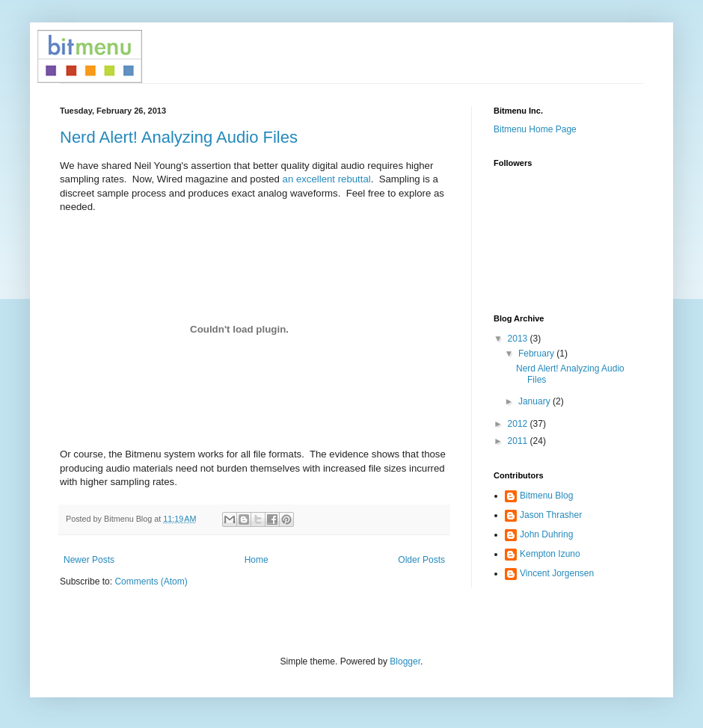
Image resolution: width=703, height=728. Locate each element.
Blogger (405, 661)
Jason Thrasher (551, 515)
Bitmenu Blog (546, 496)
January (535, 401)
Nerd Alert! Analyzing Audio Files (179, 137)
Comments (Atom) (151, 582)
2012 (519, 424)
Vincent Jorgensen (557, 573)
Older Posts (421, 560)
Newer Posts (89, 560)
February (537, 354)
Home (257, 560)
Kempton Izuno (550, 554)
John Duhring (546, 534)
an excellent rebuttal (327, 179)
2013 (519, 339)
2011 (519, 441)
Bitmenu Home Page (535, 129)
